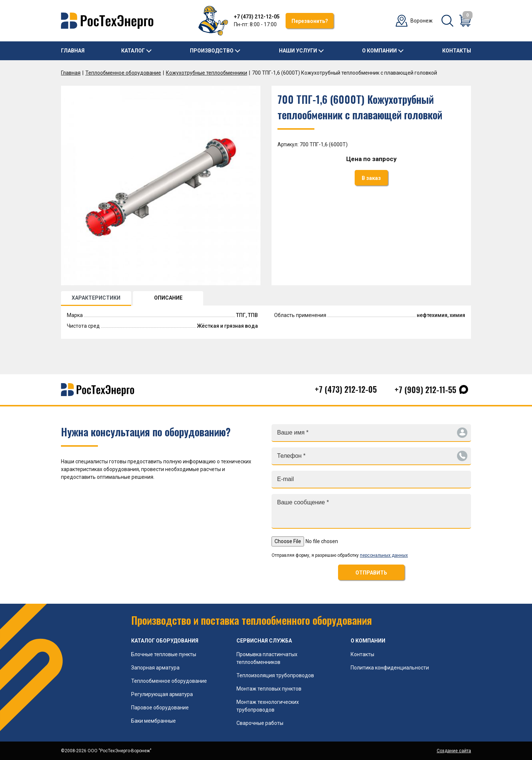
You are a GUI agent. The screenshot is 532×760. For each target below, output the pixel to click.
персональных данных (384, 555)
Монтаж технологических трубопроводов (268, 706)
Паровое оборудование (160, 708)
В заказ (371, 178)
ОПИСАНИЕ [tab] (168, 298)
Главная (73, 51)
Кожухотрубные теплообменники (207, 73)
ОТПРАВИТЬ (371, 573)
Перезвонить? (310, 21)
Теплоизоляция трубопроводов (275, 675)
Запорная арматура (155, 668)
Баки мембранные (154, 721)
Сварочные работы (260, 723)
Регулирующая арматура (162, 694)
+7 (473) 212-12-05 (257, 17)
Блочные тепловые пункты (164, 654)
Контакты (457, 51)
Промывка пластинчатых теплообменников (267, 658)
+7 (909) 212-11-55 (425, 389)
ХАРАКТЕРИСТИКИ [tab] (96, 298)
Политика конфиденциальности (390, 668)
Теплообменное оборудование (123, 73)
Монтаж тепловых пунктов (269, 689)
